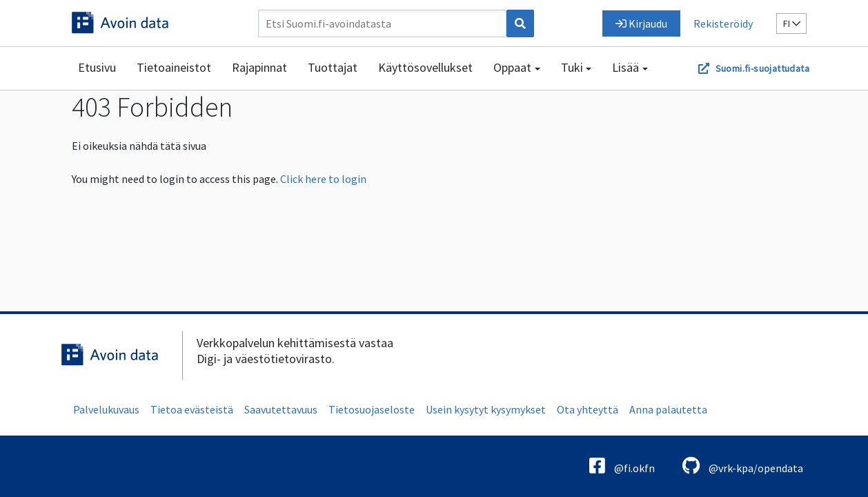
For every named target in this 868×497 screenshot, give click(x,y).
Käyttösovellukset (425, 67)
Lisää (625, 67)
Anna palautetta (668, 409)
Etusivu (97, 67)
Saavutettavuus (281, 409)
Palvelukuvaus (106, 409)
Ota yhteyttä (588, 409)
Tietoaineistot (174, 67)
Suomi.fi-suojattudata (762, 68)
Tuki (572, 67)
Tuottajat (333, 67)
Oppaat (512, 67)
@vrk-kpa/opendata (743, 466)
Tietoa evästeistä (192, 409)
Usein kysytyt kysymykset (486, 409)
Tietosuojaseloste (372, 409)
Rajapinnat (259, 67)
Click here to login (323, 179)
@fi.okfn (622, 466)
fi (792, 23)
